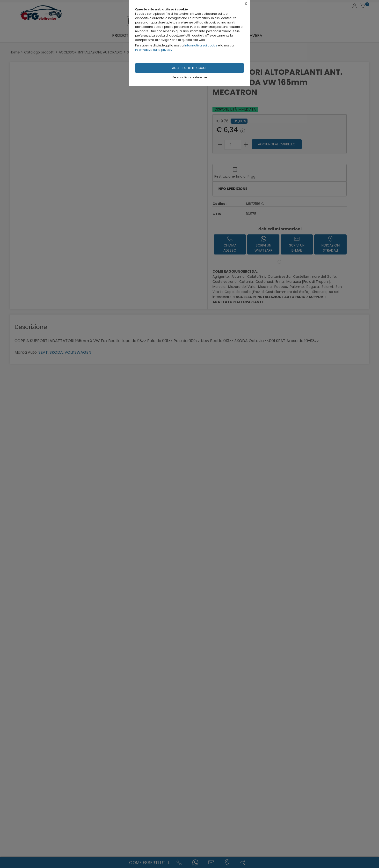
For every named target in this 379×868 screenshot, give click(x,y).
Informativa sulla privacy (154, 50)
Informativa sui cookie (201, 45)
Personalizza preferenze (190, 77)
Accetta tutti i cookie (189, 68)
